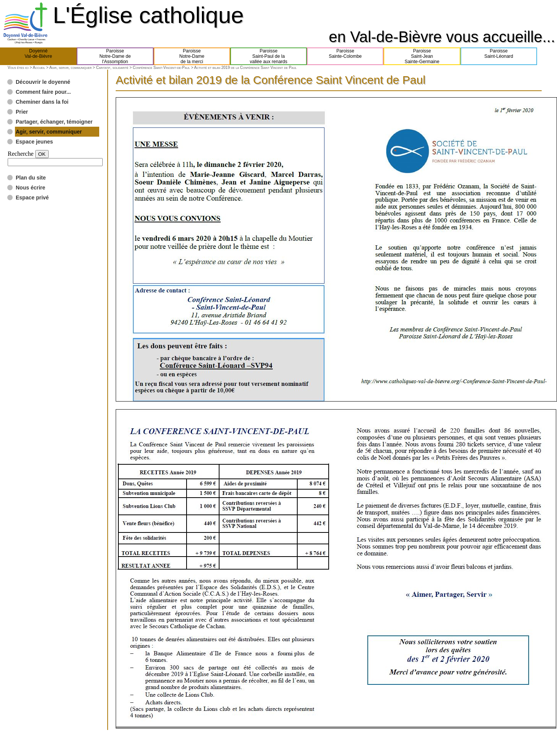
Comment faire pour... (43, 92)
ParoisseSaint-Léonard (499, 56)
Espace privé (32, 198)
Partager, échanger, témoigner (54, 122)
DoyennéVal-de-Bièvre (38, 56)
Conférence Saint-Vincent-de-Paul (161, 68)
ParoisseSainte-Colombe (345, 56)
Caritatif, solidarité (112, 68)
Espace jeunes (34, 142)
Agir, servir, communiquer (71, 68)
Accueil (39, 68)
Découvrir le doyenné (43, 82)
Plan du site (31, 178)
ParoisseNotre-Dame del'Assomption (115, 56)
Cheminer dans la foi (42, 102)
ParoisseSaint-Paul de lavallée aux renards (269, 56)
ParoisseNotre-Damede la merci (192, 56)
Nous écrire (30, 188)
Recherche (21, 154)
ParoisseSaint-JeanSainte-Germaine (422, 56)
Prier (22, 112)
